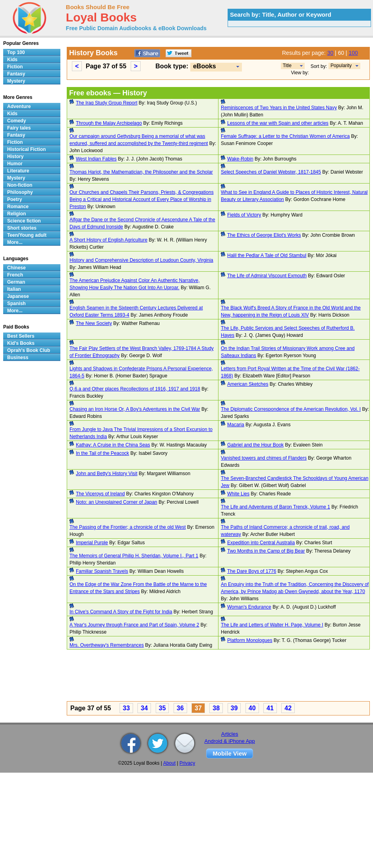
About (169, 763)
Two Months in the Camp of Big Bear (266, 551)
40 (252, 708)
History (15, 157)
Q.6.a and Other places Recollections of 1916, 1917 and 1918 (135, 389)
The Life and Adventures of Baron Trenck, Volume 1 (275, 507)
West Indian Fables (96, 159)
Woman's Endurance (249, 607)
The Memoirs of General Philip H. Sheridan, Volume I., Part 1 (134, 556)
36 (180, 708)
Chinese (16, 268)
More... (15, 242)
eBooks (205, 66)
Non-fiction (20, 185)
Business (18, 358)
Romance (18, 207)
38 (216, 708)
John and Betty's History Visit (107, 474)
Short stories (22, 228)
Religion (16, 214)
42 (288, 708)
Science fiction (24, 221)
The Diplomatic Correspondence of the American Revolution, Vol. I (291, 409)
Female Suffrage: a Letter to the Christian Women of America (285, 136)
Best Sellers (21, 336)
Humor (15, 164)
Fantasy (16, 74)
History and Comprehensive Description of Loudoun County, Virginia (141, 260)
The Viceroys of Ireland (100, 494)
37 (198, 708)
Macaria (236, 425)
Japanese (18, 296)
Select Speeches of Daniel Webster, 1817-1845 (271, 172)
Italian (14, 289)
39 (234, 708)
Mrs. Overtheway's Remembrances (107, 645)
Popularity (341, 66)
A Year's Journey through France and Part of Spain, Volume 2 (134, 625)
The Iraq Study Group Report (107, 103)
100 (353, 53)
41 (270, 708)
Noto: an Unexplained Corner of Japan (117, 502)
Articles (230, 734)
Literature (18, 171)
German (16, 282)
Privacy (187, 763)
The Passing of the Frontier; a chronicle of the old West (128, 527)
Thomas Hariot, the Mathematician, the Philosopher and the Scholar (141, 172)
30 (330, 53)
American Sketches (248, 384)
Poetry (14, 199)
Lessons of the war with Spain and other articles (278, 123)
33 (126, 708)
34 (144, 708)
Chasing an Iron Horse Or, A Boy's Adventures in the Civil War (135, 409)
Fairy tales (19, 128)
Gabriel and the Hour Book (255, 445)
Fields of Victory (244, 215)
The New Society (94, 323)
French (15, 275)
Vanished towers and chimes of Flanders (264, 458)
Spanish (16, 304)
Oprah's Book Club (29, 350)
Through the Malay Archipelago (109, 123)
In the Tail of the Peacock (102, 453)
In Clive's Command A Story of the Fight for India (121, 612)
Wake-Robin (240, 159)
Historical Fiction (26, 149)
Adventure (19, 106)
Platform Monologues (250, 640)
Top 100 (16, 52)
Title (287, 66)
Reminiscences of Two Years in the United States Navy (279, 108)
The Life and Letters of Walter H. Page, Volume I (272, 625)
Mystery (16, 81)
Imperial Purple (92, 543)
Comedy (16, 121)
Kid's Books (21, 343)
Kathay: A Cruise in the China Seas (113, 445)
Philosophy (20, 192)
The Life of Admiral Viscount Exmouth (267, 276)
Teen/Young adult (27, 235)
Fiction (15, 67)
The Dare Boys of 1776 (252, 571)
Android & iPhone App (230, 741)
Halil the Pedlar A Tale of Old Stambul (267, 255)
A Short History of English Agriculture (108, 240)
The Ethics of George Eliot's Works (264, 235)
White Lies (238, 494)
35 (162, 708)
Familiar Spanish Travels (102, 571)
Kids (12, 60)
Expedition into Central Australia (261, 543)
